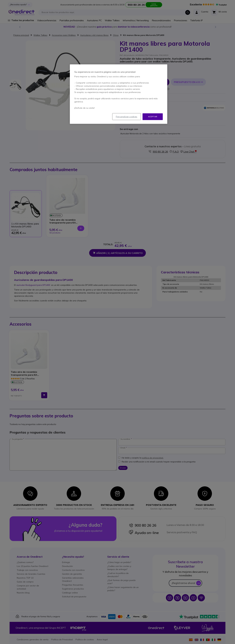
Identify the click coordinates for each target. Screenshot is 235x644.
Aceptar (153, 117)
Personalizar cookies (127, 117)
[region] (119, 94)
